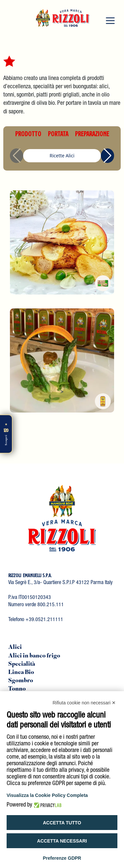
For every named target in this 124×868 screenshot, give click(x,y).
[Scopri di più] (6, 434)
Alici (15, 648)
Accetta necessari (62, 841)
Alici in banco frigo (34, 656)
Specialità (22, 664)
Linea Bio (21, 673)
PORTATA (58, 134)
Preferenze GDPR (62, 858)
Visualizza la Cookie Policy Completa (47, 795)
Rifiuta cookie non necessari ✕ (84, 703)
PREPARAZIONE (92, 134)
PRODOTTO (28, 134)
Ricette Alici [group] (62, 156)
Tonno (17, 689)
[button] (107, 156)
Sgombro (21, 681)
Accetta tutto (62, 823)
